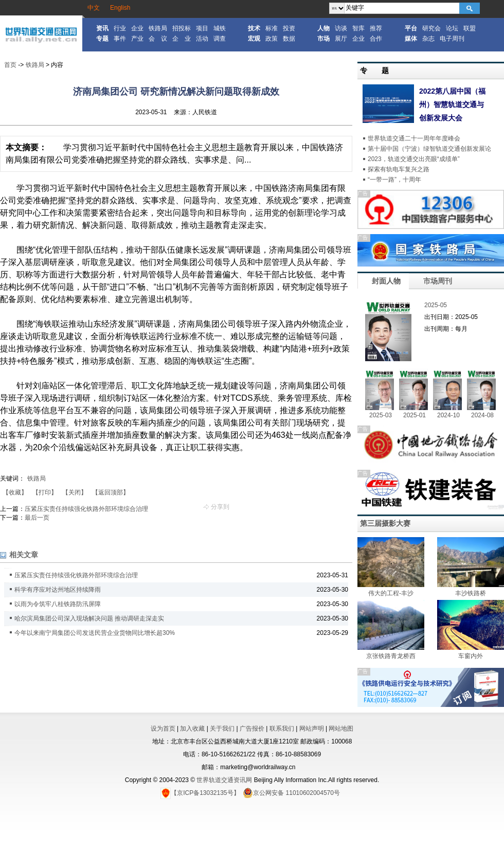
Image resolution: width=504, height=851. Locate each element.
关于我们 (222, 729)
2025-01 (415, 415)
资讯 (102, 28)
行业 (120, 28)
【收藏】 (15, 492)
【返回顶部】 (111, 492)
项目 (202, 28)
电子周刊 (452, 39)
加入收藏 (192, 729)
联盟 (470, 28)
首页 (10, 65)
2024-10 (448, 415)
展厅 (341, 39)
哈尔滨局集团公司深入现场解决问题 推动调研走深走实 (89, 618)
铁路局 (158, 28)
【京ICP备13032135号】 (200, 793)
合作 (376, 39)
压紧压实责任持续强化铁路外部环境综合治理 (86, 509)
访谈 (341, 28)
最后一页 (37, 518)
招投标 (182, 28)
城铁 (220, 28)
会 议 (158, 39)
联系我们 (282, 729)
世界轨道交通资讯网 (224, 780)
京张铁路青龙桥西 (391, 656)
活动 (202, 39)
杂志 (428, 39)
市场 (323, 39)
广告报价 (252, 729)
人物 (323, 28)
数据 (289, 39)
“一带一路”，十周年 (394, 180)
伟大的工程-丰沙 (391, 593)
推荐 (376, 28)
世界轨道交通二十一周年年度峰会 (414, 138)
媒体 (411, 39)
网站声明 (312, 729)
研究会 (431, 28)
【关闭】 (75, 492)
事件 (120, 39)
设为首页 (163, 729)
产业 (137, 39)
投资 (289, 28)
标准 (272, 28)
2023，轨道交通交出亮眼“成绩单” (414, 159)
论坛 (452, 28)
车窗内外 (471, 656)
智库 (358, 28)
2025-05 (436, 305)
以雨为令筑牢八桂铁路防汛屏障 (58, 604)
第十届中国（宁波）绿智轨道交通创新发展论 (429, 149)
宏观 (254, 39)
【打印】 (45, 492)
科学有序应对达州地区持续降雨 (58, 590)
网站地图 (341, 729)
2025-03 (381, 415)
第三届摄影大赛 (385, 523)
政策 (272, 39)
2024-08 (482, 415)
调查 (220, 39)
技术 (254, 28)
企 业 (182, 39)
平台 (411, 28)
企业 (137, 28)
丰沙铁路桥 (471, 593)
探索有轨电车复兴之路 (399, 169)
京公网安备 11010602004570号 (291, 793)
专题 (102, 39)
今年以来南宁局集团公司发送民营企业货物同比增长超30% (95, 633)
